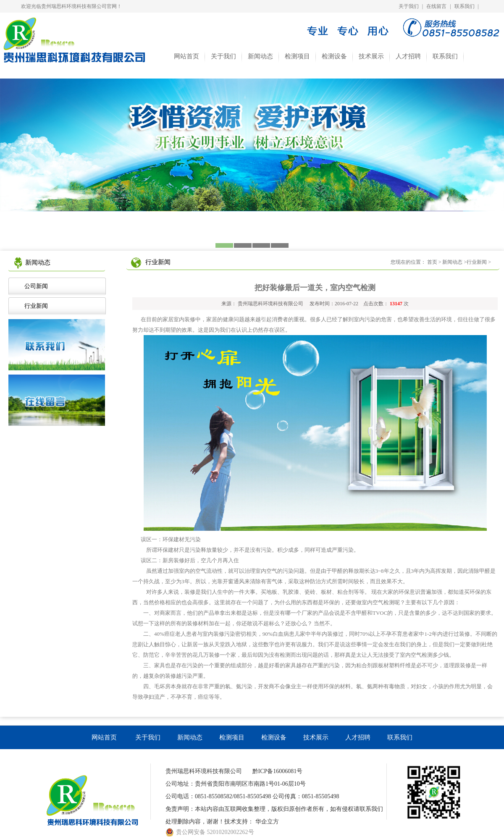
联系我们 (465, 6)
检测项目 (297, 56)
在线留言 (436, 6)
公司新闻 (35, 286)
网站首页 (186, 56)
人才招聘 (408, 56)
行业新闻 (35, 306)
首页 (432, 262)
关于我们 (409, 6)
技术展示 (371, 56)
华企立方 (267, 822)
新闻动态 (260, 56)
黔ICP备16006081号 (278, 771)
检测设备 (334, 56)
